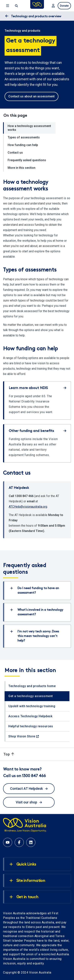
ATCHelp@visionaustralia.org (28, 507)
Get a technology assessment (31, 696)
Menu (8, 6)
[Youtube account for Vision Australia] (8, 842)
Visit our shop (29, 802)
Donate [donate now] (64, 6)
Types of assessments (24, 137)
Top (9, 754)
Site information (27, 881)
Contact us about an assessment (31, 96)
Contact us (15, 153)
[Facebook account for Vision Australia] (19, 842)
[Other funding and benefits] (37, 443)
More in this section (21, 168)
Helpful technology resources (31, 726)
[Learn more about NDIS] (37, 400)
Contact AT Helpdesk (29, 789)
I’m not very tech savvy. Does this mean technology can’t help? (35, 636)
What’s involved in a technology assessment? (37, 612)
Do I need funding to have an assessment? (35, 591)
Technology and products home (32, 686)
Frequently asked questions (27, 160)
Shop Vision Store (22, 736)
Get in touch (24, 897)
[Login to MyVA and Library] (53, 6)
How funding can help (23, 145)
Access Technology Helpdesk (30, 716)
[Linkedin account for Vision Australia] (31, 842)
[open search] (16, 6)
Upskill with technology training (32, 706)
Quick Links (23, 864)
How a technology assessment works (29, 128)
